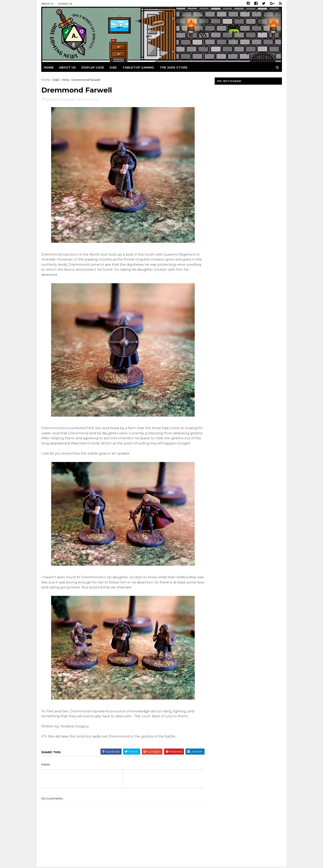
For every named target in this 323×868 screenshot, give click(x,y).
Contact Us (65, 3)
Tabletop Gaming (138, 67)
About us (67, 67)
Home (49, 67)
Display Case (93, 67)
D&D (113, 67)
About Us (47, 3)
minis (66, 80)
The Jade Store (174, 67)
